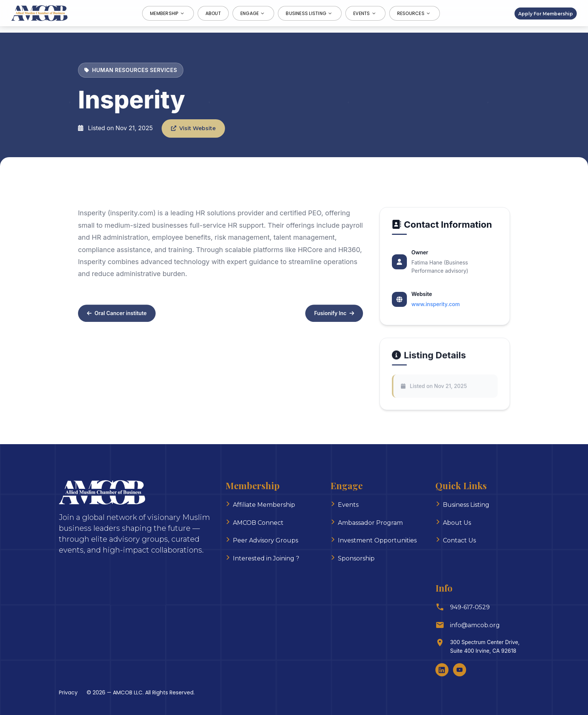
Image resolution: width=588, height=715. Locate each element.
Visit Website (193, 128)
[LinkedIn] (442, 670)
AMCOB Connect (258, 523)
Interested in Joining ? (266, 558)
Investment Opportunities (377, 540)
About (213, 13)
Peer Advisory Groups (265, 540)
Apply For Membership (546, 13)
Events (365, 13)
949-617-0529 (470, 607)
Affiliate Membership (264, 505)
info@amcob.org (475, 625)
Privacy (68, 692)
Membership (168, 13)
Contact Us (459, 540)
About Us (457, 523)
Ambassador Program (370, 523)
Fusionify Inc (334, 316)
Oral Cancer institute (117, 316)
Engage (253, 13)
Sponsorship (356, 558)
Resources (415, 13)
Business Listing (310, 13)
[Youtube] (460, 670)
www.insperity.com (436, 304)
